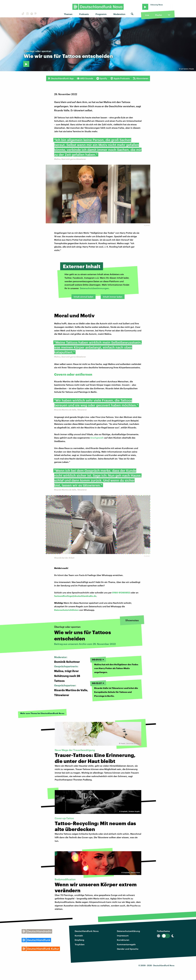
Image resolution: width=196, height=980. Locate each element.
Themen (68, 14)
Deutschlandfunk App (61, 78)
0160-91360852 (121, 592)
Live (147, 15)
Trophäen (80, 944)
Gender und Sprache (128, 949)
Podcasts (84, 14)
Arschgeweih (97, 438)
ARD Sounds (85, 78)
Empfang (79, 940)
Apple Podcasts (120, 78)
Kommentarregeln (126, 944)
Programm (101, 14)
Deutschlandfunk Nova (87, 931)
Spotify (102, 78)
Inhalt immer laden (113, 297)
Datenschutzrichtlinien (66, 610)
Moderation (119, 14)
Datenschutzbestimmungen (94, 288)
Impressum (123, 936)
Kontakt (79, 936)
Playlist (159, 15)
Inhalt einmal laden (84, 297)
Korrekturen (123, 940)
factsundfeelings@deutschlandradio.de (75, 596)
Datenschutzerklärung (128, 931)
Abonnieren (141, 78)
